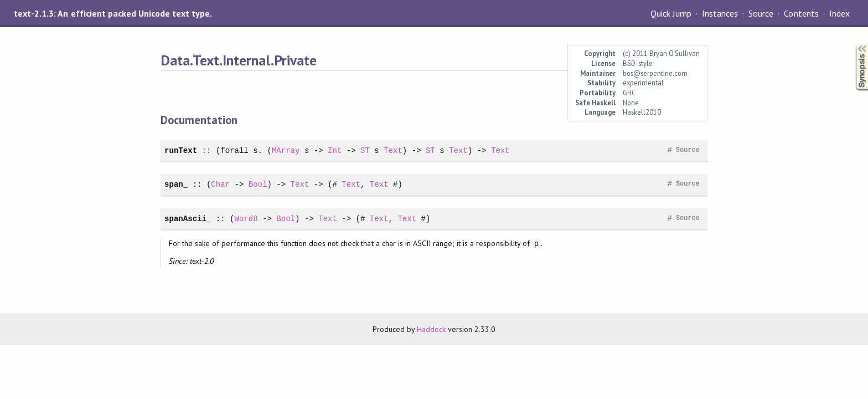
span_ (176, 184)
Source (761, 13)
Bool (258, 184)
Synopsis (853, 45)
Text (393, 150)
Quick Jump (671, 13)
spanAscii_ (188, 219)
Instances (720, 13)
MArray (286, 150)
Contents (801, 13)
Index (839, 13)
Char (220, 184)
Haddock (431, 329)
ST (365, 150)
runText (181, 150)
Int (335, 150)
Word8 (246, 219)
